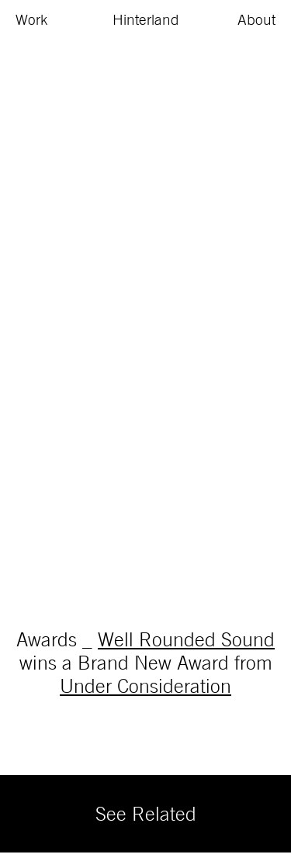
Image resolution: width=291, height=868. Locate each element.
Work (32, 19)
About (256, 19)
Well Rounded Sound (186, 639)
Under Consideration (145, 685)
